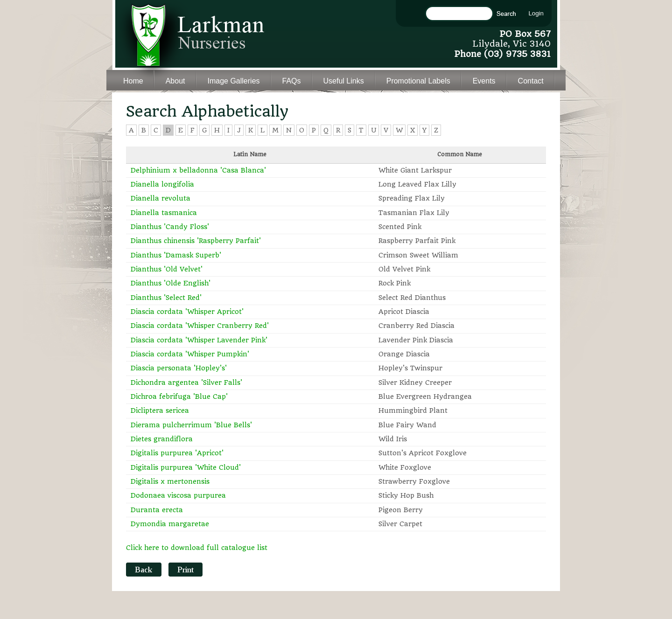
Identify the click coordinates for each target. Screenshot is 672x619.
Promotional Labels (418, 81)
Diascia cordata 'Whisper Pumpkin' (190, 354)
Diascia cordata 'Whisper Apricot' (187, 312)
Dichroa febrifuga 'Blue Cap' (179, 396)
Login (536, 13)
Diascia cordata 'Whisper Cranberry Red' (200, 326)
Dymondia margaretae (170, 524)
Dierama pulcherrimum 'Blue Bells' (191, 425)
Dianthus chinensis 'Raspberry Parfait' (196, 241)
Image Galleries (234, 81)
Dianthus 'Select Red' (166, 298)
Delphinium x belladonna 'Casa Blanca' (198, 170)
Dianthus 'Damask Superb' (176, 255)
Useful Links (344, 81)
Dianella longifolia (162, 184)
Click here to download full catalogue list (197, 548)
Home (133, 81)
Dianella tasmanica (164, 213)
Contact (531, 81)
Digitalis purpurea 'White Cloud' (186, 467)
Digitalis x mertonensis (170, 481)
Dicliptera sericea (160, 410)
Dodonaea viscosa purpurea (178, 495)
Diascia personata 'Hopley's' (179, 368)
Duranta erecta (157, 510)
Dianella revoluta (161, 198)
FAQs (292, 81)
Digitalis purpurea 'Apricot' (177, 453)
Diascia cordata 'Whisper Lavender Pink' (199, 340)
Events (484, 81)
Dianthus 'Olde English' (171, 283)
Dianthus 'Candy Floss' (170, 227)
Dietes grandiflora (162, 439)
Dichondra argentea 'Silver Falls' (186, 383)
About (175, 81)
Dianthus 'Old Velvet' (167, 269)
